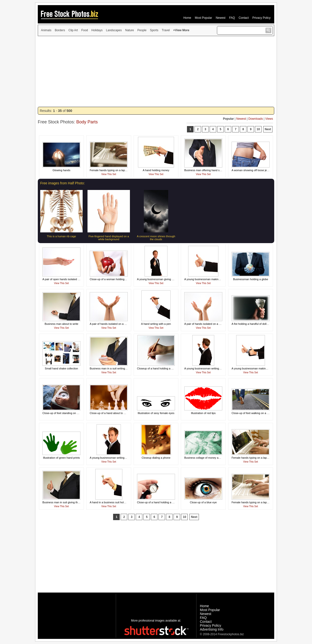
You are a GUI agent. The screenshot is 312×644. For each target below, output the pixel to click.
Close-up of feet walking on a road (252, 413)
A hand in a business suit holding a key (113, 502)
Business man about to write (61, 324)
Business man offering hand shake (205, 170)
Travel (166, 30)
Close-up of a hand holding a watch (158, 502)
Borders (60, 30)
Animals (46, 30)
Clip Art (73, 30)
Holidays (97, 30)
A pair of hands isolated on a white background (117, 324)
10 (258, 129)
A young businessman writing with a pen (208, 368)
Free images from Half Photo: (63, 183)
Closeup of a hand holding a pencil (158, 368)
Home (187, 18)
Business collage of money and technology (210, 458)
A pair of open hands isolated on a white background (74, 279)
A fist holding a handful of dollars (251, 324)
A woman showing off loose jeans (251, 170)
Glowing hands (62, 170)
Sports (154, 30)
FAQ (232, 18)
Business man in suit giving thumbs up (65, 502)
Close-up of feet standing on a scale (64, 413)
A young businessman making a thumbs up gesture (215, 279)
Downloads (256, 119)
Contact (244, 18)
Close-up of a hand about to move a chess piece (118, 413)
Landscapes (114, 30)
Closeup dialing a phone (156, 458)
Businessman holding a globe (251, 279)
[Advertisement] (156, 71)
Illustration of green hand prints (61, 458)
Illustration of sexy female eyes (156, 413)
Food (84, 30)
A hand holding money (156, 170)
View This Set (109, 174)
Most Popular (203, 18)
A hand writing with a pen (156, 324)
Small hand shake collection (61, 368)
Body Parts (87, 122)
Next (268, 129)
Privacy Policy (261, 18)
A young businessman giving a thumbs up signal (166, 279)
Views (269, 119)
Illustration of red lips (203, 413)
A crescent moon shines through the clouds (156, 238)
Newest (221, 18)
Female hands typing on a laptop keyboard (115, 170)
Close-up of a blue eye (203, 502)
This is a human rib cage (61, 236)
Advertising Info (212, 629)
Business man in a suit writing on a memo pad (117, 368)
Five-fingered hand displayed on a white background (109, 238)
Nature (130, 30)
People (142, 30)
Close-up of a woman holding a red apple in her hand (121, 279)
